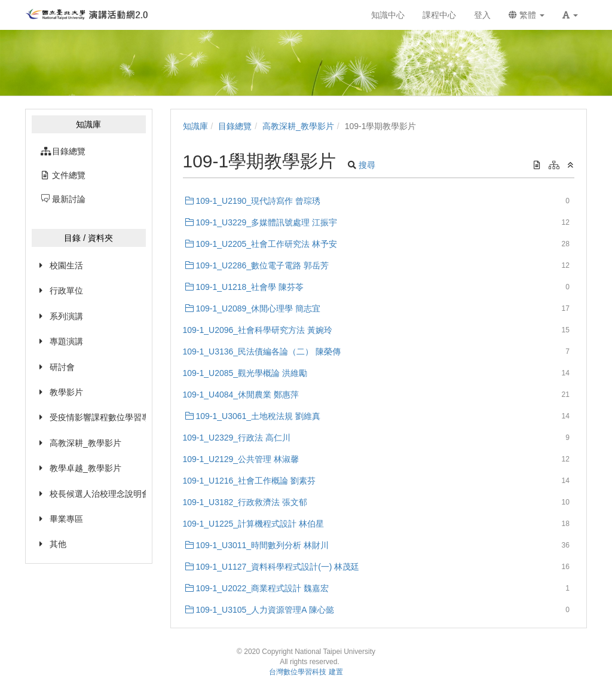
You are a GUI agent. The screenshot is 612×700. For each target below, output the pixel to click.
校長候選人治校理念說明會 (98, 494)
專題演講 (66, 341)
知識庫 (195, 126)
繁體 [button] (527, 15)
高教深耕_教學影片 (85, 443)
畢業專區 (66, 519)
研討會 (62, 367)
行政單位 (66, 291)
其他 (58, 544)
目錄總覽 (235, 126)
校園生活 (66, 265)
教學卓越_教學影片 (85, 468)
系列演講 (66, 316)
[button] (570, 15)
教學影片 (66, 392)
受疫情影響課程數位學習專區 (98, 417)
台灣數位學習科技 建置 (306, 672)
